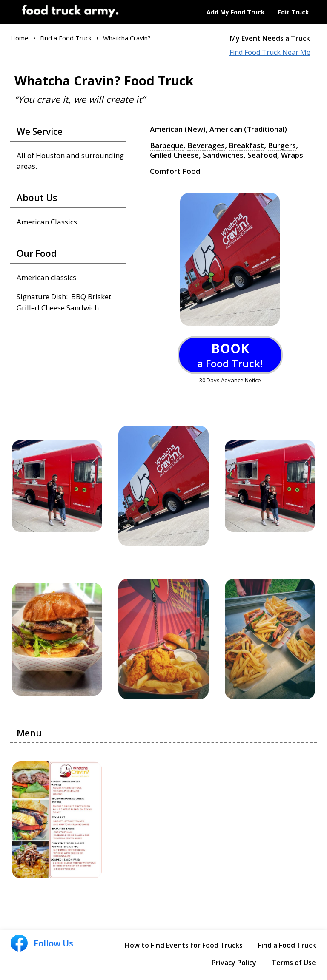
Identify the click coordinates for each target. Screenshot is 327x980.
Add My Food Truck (236, 12)
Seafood (262, 155)
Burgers (282, 145)
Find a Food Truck (287, 945)
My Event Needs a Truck (270, 38)
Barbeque (167, 145)
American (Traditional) (248, 129)
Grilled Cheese (174, 155)
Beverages (206, 145)
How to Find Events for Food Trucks (184, 945)
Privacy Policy (234, 963)
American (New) (178, 129)
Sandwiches (223, 155)
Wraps (292, 155)
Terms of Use (294, 963)
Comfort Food (175, 171)
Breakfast (246, 145)
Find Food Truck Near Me (270, 53)
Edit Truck (293, 12)
